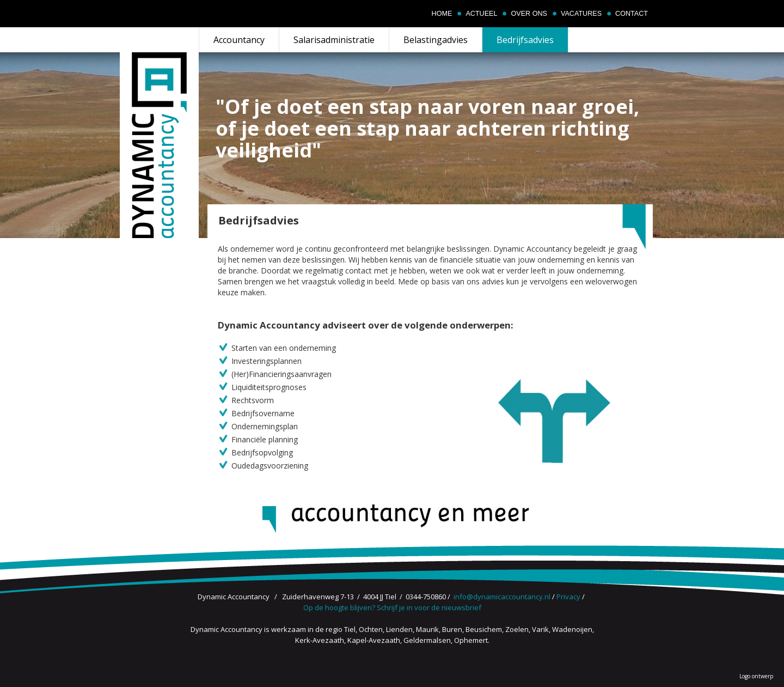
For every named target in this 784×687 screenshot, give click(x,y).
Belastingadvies (436, 40)
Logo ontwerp (756, 676)
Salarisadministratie (334, 40)
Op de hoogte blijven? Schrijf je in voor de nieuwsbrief (392, 607)
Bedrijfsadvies (525, 40)
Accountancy (239, 40)
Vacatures (581, 14)
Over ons (529, 14)
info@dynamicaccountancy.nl (502, 597)
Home (442, 14)
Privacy (568, 597)
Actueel (481, 14)
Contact (632, 14)
